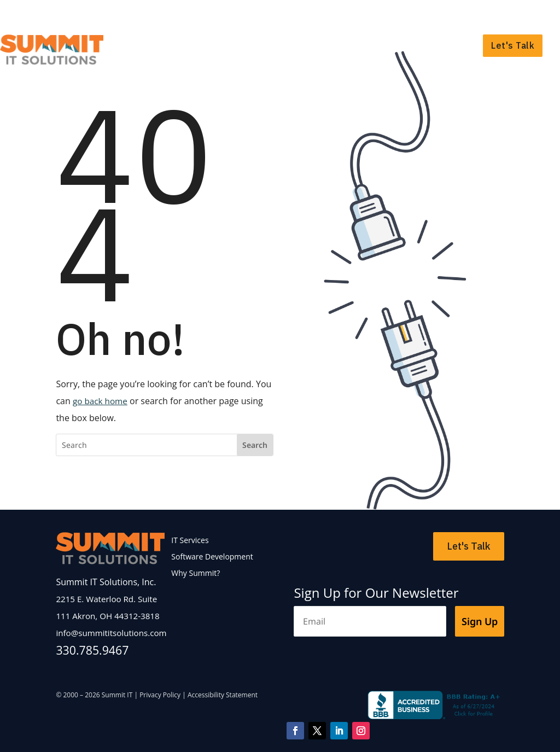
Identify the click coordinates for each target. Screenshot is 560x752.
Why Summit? (436, 45)
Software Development (331, 45)
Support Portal (447, 14)
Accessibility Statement (223, 695)
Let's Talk (513, 45)
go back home (101, 401)
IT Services (231, 45)
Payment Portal (514, 14)
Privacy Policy (160, 695)
